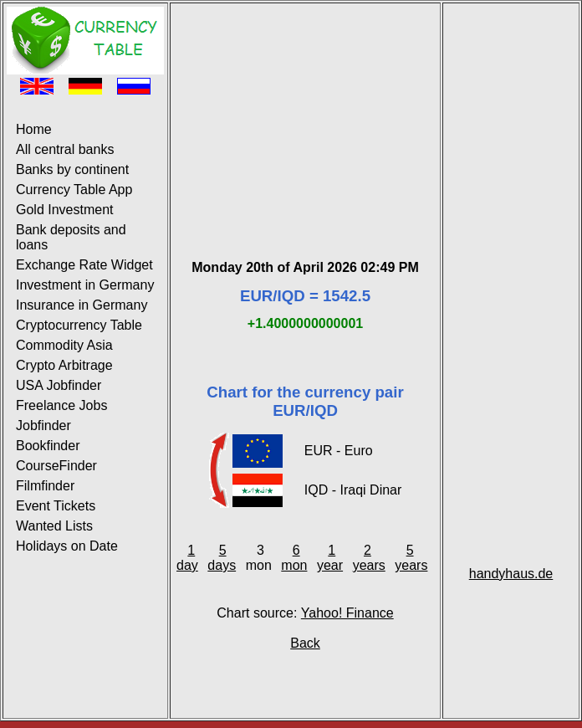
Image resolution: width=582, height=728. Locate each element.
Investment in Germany (85, 285)
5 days (222, 558)
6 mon (294, 558)
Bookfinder (48, 446)
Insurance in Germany (82, 305)
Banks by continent (72, 169)
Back (305, 643)
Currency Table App (74, 190)
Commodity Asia (64, 345)
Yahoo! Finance (347, 613)
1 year (330, 558)
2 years (369, 558)
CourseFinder (56, 466)
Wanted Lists (54, 526)
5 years (411, 558)
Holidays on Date (67, 546)
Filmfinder (45, 486)
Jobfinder (43, 426)
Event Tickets (56, 506)
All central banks (65, 149)
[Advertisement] (305, 111)
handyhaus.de (511, 574)
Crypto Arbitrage (64, 365)
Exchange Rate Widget (84, 265)
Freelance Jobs (61, 405)
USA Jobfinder (59, 385)
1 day (187, 558)
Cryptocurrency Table (79, 325)
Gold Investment (65, 210)
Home (34, 129)
